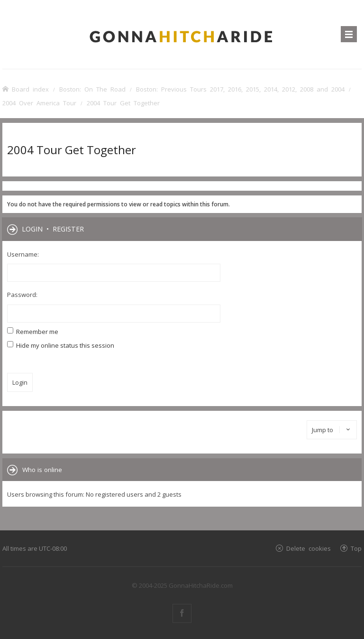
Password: (22, 295)
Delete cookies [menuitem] (309, 548)
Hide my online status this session (61, 345)
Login (32, 229)
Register (68, 229)
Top (356, 548)
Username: (23, 254)
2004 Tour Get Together (72, 150)
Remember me (33, 332)
